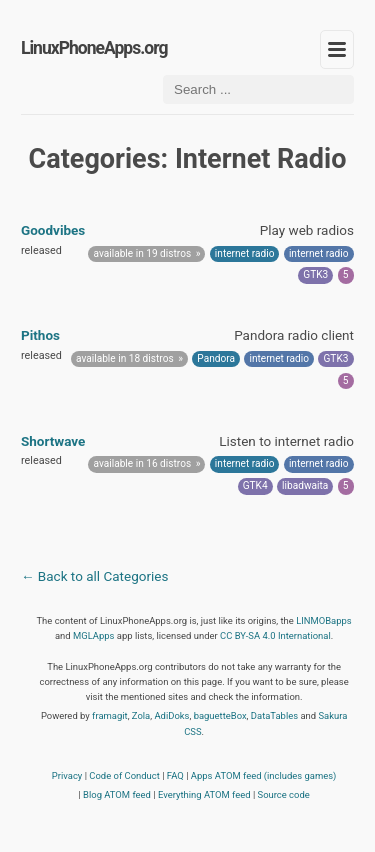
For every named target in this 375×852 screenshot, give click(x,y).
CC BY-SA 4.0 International (275, 635)
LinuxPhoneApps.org (94, 48)
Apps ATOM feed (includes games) (264, 775)
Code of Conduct (124, 775)
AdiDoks (171, 715)
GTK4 (255, 485)
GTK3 (315, 274)
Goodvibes (53, 230)
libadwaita (305, 485)
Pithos (40, 335)
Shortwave (53, 441)
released (41, 250)
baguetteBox (220, 715)
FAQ (175, 775)
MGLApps (93, 635)
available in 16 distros (143, 463)
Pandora (216, 358)
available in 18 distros (125, 358)
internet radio (245, 253)
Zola (141, 715)
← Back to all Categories (94, 576)
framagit (110, 715)
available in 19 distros (143, 253)
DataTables (274, 715)
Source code (284, 794)
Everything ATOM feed (204, 794)
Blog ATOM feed (117, 794)
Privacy (67, 775)
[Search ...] (258, 89)
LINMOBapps (324, 620)
